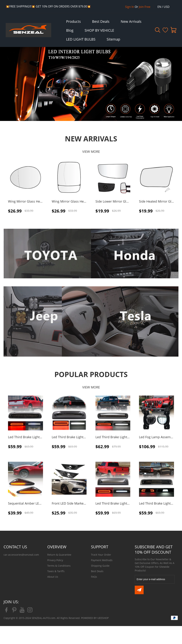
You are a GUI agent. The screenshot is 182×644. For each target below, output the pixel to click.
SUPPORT (100, 547)
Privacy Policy (55, 560)
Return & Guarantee (59, 555)
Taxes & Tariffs (56, 571)
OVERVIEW (57, 547)
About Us (53, 577)
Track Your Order (101, 555)
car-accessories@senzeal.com (21, 555)
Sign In (130, 7)
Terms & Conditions (59, 566)
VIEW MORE (91, 152)
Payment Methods (102, 560)
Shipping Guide (100, 566)
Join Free (145, 7)
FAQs (94, 577)
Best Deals (97, 571)
